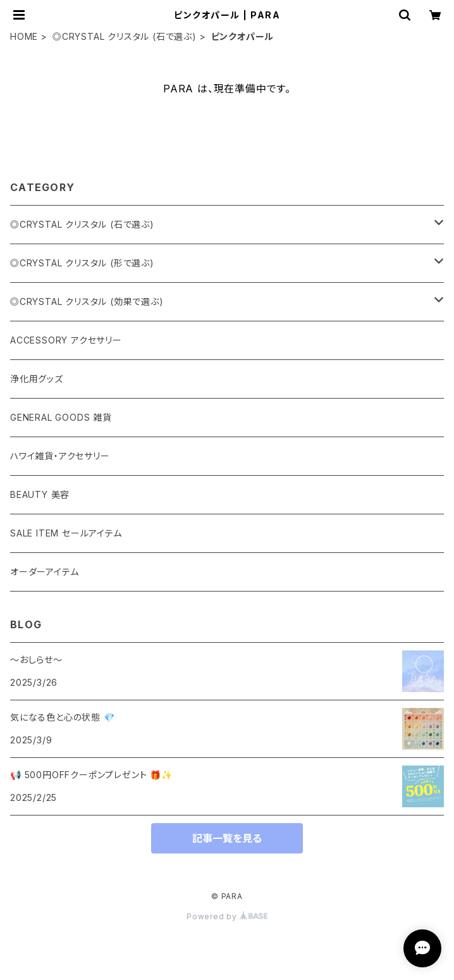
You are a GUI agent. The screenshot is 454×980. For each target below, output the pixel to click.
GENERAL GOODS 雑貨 (61, 417)
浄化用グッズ (37, 379)
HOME (24, 36)
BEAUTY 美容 (40, 494)
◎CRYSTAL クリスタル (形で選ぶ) (82, 263)
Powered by (227, 916)
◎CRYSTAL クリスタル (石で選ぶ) (125, 36)
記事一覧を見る (227, 838)
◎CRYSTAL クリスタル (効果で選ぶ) (87, 301)
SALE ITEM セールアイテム (66, 533)
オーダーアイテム (44, 572)
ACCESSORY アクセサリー (66, 340)
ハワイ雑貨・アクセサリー (60, 456)
